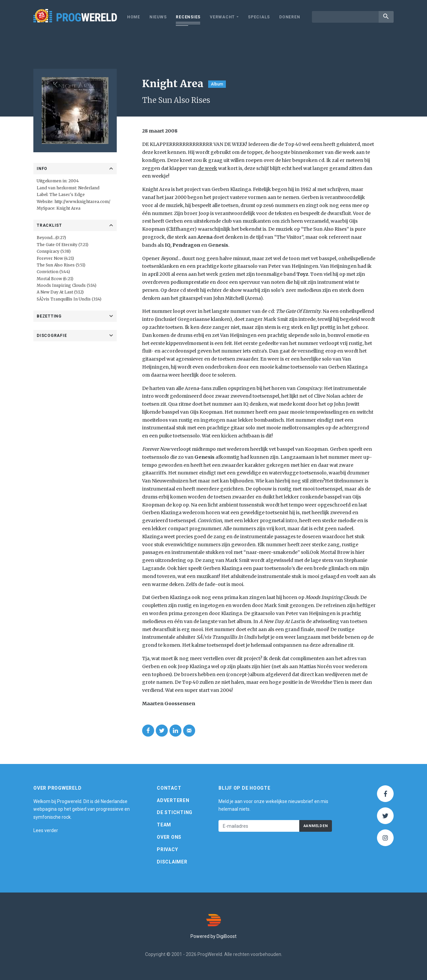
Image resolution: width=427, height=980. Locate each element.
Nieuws (158, 17)
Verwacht (222, 17)
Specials (259, 17)
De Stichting (175, 812)
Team (164, 825)
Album (217, 84)
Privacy (167, 849)
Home (134, 17)
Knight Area (68, 208)
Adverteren (173, 800)
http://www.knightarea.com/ (82, 202)
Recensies (188, 17)
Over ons (169, 837)
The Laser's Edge (67, 194)
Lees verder (46, 830)
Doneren (290, 17)
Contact (169, 788)
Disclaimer (172, 862)
